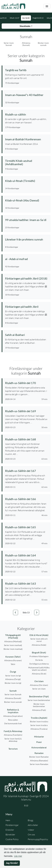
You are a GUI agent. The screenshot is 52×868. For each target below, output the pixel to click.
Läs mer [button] (18, 856)
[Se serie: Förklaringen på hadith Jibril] (26, 307)
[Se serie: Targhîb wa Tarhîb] (26, 70)
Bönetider (10, 835)
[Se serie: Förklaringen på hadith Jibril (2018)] (26, 278)
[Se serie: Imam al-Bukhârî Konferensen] (26, 139)
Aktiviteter (33, 825)
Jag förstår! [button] (12, 863)
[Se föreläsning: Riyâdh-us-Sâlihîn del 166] (26, 499)
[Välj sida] (26, 612)
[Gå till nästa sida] (37, 612)
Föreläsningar (12, 825)
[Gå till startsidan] (13, 6)
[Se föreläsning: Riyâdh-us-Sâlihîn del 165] (26, 527)
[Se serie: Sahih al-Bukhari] (26, 335)
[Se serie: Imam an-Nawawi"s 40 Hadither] (26, 95)
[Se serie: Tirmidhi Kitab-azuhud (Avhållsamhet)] (26, 162)
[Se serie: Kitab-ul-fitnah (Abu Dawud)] (26, 200)
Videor (31, 830)
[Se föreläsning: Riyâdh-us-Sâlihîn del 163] (26, 583)
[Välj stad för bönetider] (26, 26)
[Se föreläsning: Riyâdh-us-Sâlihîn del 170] (26, 383)
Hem (8, 820)
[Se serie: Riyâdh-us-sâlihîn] (26, 114)
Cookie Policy (12, 839)
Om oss (31, 835)
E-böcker (10, 830)
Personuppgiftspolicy (38, 839)
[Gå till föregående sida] (16, 612)
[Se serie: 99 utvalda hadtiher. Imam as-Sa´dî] (26, 220)
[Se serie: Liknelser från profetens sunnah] (26, 239)
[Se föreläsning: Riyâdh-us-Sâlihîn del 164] (26, 555)
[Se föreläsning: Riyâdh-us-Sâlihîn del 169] (26, 411)
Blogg (30, 820)
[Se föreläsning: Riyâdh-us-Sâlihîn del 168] (26, 439)
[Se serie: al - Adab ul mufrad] (26, 259)
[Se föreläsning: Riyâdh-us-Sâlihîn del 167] (26, 471)
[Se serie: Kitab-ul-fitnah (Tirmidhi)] (26, 181)
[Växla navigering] (47, 6)
